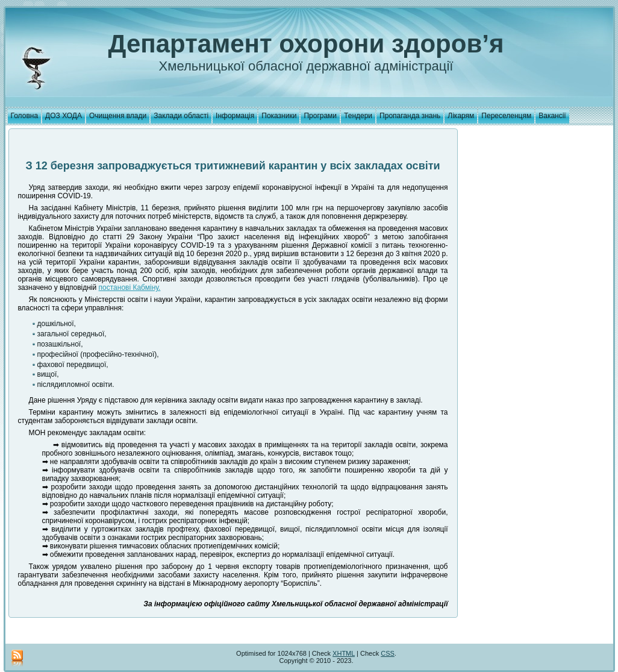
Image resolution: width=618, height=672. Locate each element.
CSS (388, 653)
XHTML (344, 653)
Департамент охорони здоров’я (306, 44)
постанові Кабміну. (130, 287)
